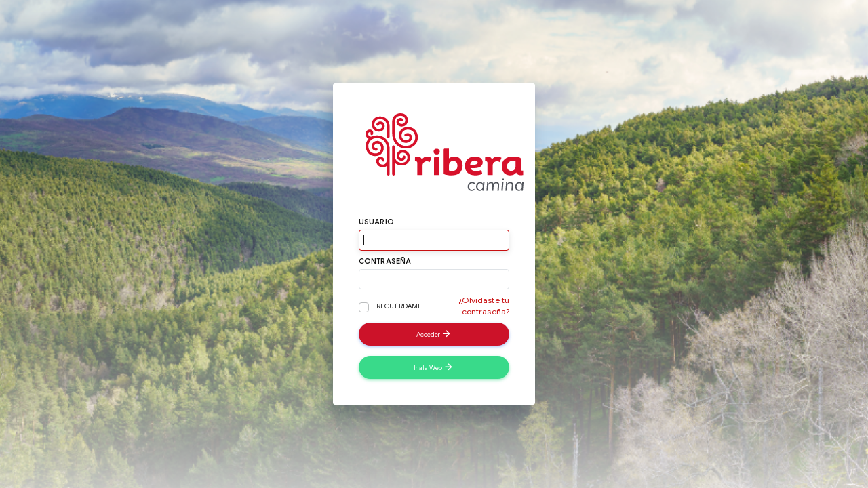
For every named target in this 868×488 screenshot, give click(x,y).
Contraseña (385, 261)
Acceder (434, 333)
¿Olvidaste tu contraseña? (484, 306)
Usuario (376, 222)
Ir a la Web (434, 367)
